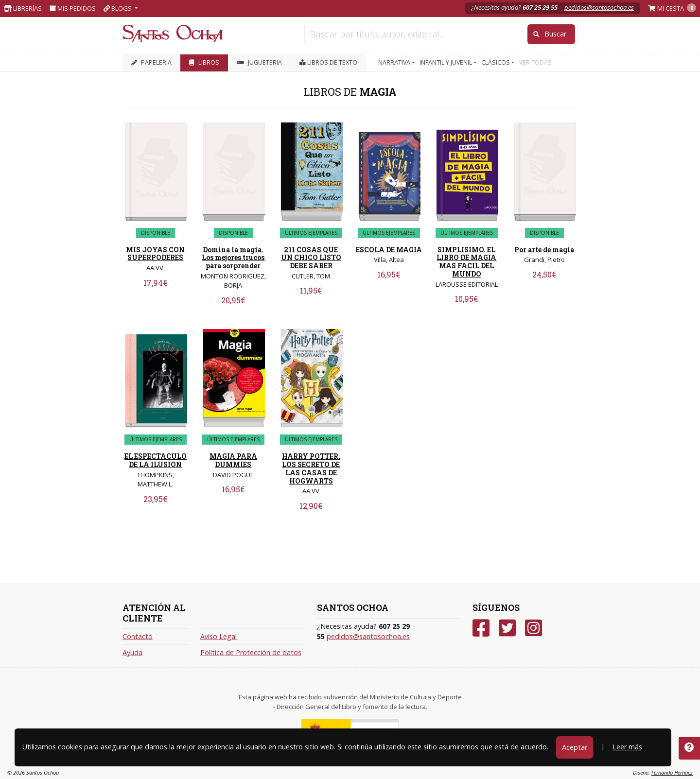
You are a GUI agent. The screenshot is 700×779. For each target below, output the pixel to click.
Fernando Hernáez (672, 772)
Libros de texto (328, 62)
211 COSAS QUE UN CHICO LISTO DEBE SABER (311, 258)
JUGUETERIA (259, 62)
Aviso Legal (219, 636)
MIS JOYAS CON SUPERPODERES (155, 254)
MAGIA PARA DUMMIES (233, 460)
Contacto (138, 636)
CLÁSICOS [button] (496, 62)
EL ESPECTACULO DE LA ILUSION (156, 460)
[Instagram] (534, 628)
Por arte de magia (544, 250)
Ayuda (132, 652)
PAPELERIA (151, 62)
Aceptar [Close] (575, 747)
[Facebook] (481, 628)
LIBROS (204, 62)
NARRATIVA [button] (395, 62)
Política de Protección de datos (251, 652)
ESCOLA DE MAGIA (389, 250)
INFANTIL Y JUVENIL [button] (446, 62)
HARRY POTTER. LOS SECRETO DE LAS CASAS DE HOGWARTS (311, 468)
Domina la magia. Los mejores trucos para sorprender (233, 258)
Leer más (627, 747)
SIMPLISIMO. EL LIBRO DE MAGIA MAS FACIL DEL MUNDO (466, 262)
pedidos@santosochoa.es (599, 7)
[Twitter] (507, 628)
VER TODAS (535, 62)
